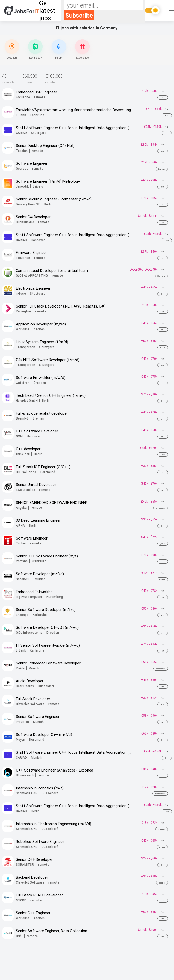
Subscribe (79, 15)
